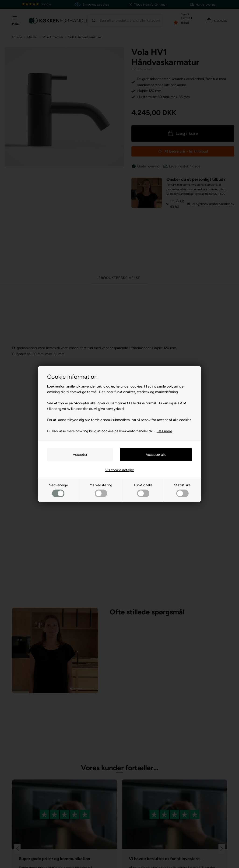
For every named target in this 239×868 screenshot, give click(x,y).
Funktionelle (143, 490)
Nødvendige (58, 490)
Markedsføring (101, 490)
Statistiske (182, 490)
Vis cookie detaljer (120, 470)
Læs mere (164, 431)
